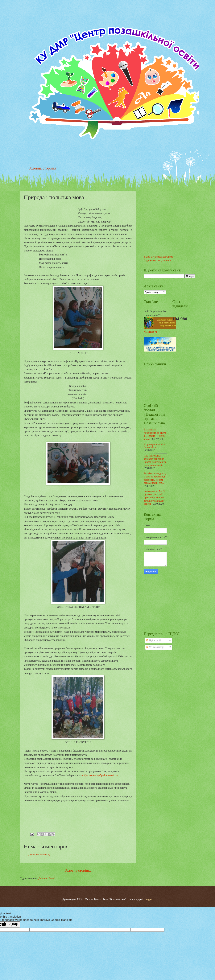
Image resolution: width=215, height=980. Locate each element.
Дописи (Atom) (47, 879)
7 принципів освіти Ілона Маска (155, 446)
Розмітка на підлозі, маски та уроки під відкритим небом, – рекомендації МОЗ (155, 478)
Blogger (148, 899)
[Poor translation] (14, 925)
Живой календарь (159, 602)
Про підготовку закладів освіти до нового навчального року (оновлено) (155, 460)
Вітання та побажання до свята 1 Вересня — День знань (155, 434)
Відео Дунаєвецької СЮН (158, 257)
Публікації (153, 641)
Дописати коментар (39, 854)
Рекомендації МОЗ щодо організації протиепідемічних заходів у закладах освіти (154, 498)
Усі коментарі (155, 647)
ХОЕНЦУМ (151, 332)
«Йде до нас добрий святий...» (100, 775)
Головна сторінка (42, 168)
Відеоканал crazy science (158, 260)
